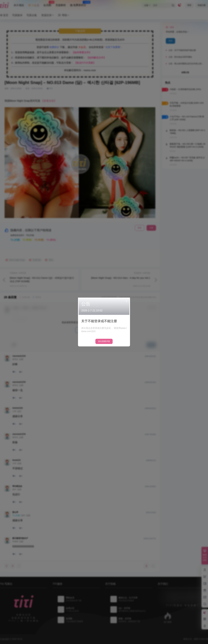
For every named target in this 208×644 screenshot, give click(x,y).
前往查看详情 (104, 341)
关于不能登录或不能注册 (99, 321)
